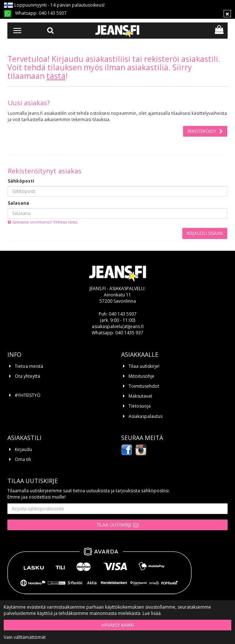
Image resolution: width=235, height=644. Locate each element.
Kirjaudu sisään (205, 233)
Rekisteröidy (202, 131)
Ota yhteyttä (27, 376)
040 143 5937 (53, 13)
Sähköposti (21, 181)
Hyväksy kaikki (118, 625)
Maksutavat (140, 396)
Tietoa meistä (29, 366)
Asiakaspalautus (145, 416)
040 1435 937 (129, 333)
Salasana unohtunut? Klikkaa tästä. (43, 222)
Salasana (18, 203)
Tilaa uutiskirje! (144, 366)
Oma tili (23, 459)
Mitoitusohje (141, 376)
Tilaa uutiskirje (114, 525)
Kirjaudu (23, 449)
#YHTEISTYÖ (28, 395)
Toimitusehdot (144, 386)
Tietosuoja (140, 406)
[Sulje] (227, 14)
